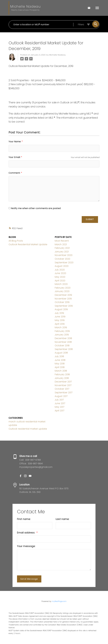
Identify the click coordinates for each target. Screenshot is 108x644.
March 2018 (61, 371)
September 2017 (64, 393)
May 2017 (59, 407)
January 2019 (62, 335)
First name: (24, 519)
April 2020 (60, 281)
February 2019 (62, 331)
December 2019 (63, 295)
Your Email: (15, 157)
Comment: (15, 173)
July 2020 (60, 270)
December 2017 (63, 382)
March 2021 (61, 244)
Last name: (62, 519)
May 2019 (60, 320)
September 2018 (64, 349)
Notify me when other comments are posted (35, 208)
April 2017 (59, 411)
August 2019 (61, 309)
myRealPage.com (59, 601)
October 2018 (62, 346)
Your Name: (15, 142)
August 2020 (62, 266)
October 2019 (62, 302)
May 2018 (60, 364)
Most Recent (62, 241)
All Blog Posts (16, 241)
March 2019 (61, 327)
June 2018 (60, 360)
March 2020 (61, 284)
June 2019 (60, 317)
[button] (21, 476)
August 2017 (61, 396)
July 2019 (59, 313)
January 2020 (62, 291)
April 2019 (60, 324)
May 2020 (60, 277)
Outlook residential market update (28, 429)
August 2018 (61, 353)
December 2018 (63, 338)
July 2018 (59, 356)
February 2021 (62, 248)
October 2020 (62, 259)
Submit (90, 219)
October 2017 (62, 389)
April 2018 (60, 367)
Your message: (26, 546)
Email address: (26, 533)
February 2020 (63, 288)
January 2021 (62, 252)
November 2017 (63, 385)
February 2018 (62, 374)
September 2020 (64, 262)
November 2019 (63, 299)
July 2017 (59, 400)
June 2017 (60, 403)
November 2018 (63, 342)
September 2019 (64, 306)
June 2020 (60, 273)
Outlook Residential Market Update (28, 244)
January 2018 (62, 378)
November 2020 (64, 255)
